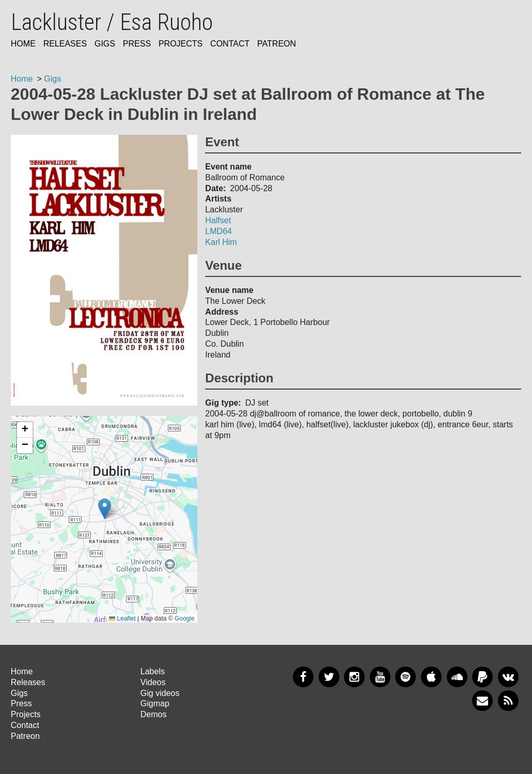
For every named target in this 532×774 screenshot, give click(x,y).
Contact (230, 44)
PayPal (482, 677)
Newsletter (482, 701)
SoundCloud (457, 677)
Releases (65, 44)
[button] (105, 509)
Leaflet (122, 618)
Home (23, 44)
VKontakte (508, 677)
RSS (508, 701)
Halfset (218, 220)
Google (185, 618)
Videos (153, 682)
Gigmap (155, 703)
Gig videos (160, 693)
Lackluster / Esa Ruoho (112, 22)
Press (137, 44)
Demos (154, 714)
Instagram (354, 677)
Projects (181, 44)
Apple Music (431, 677)
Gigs (105, 44)
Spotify (405, 677)
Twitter (329, 677)
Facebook (303, 677)
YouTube (380, 677)
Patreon (277, 44)
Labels (153, 671)
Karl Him (221, 242)
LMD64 (218, 231)
